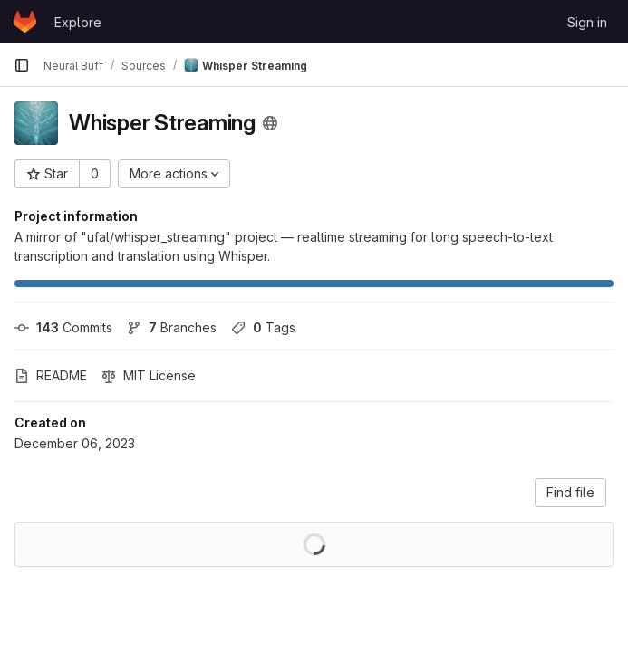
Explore (78, 22)
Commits (63, 327)
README (51, 375)
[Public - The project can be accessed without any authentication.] (270, 123)
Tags (263, 327)
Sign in (587, 22)
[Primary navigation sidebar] (22, 65)
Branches (172, 327)
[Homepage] (25, 22)
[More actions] (174, 174)
